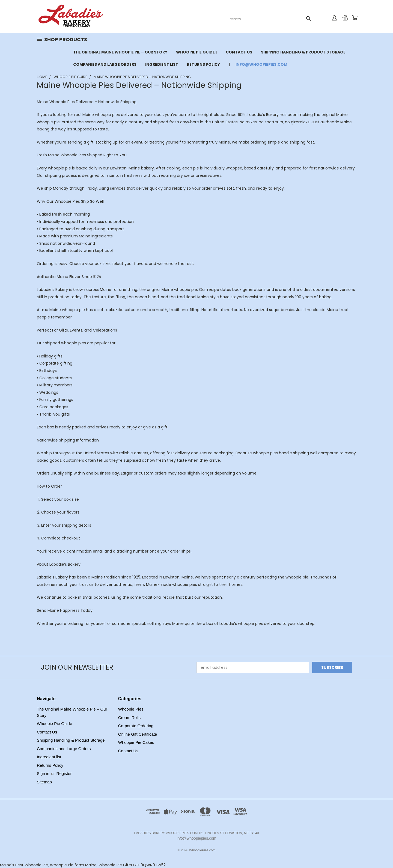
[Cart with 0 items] (355, 18)
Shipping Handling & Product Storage (303, 52)
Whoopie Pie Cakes (136, 742)
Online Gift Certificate (138, 734)
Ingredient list (162, 64)
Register (64, 773)
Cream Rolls (129, 718)
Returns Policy (203, 64)
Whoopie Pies (131, 709)
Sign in (44, 773)
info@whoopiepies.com (261, 64)
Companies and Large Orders (105, 64)
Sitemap (44, 782)
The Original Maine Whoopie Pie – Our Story (120, 52)
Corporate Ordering (136, 726)
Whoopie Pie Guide (196, 52)
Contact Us (239, 52)
